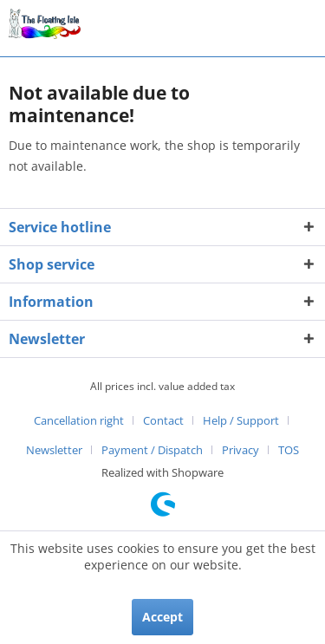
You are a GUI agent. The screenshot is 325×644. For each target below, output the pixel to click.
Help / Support (241, 420)
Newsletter (54, 450)
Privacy (240, 450)
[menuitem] (85, 420)
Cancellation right (79, 420)
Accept (162, 617)
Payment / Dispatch (152, 450)
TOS (289, 450)
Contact (163, 420)
